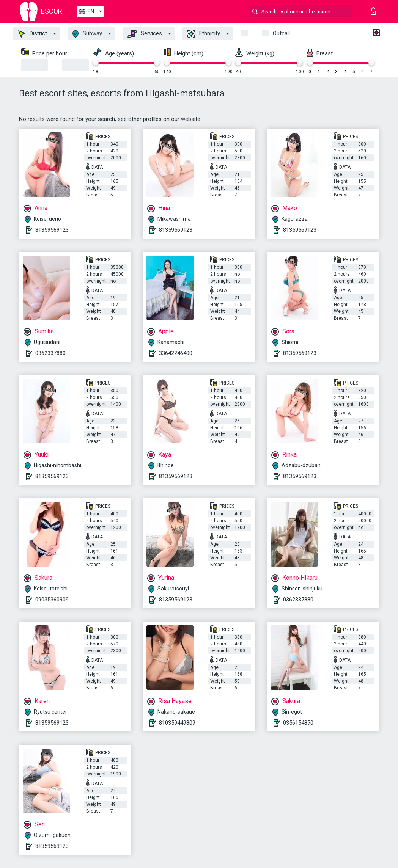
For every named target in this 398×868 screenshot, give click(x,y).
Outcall (281, 33)
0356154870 (298, 723)
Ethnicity (204, 34)
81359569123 (52, 230)
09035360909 (52, 600)
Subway (87, 34)
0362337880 (50, 353)
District (33, 34)
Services (145, 34)
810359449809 (177, 723)
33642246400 (176, 353)
